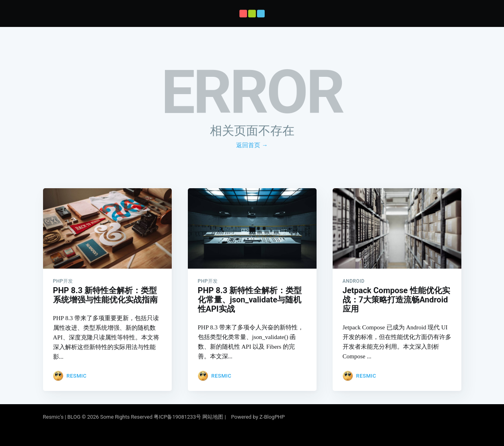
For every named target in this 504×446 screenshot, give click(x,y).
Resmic (76, 373)
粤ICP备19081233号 (177, 417)
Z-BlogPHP (272, 417)
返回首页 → (252, 145)
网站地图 (213, 417)
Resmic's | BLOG (63, 417)
